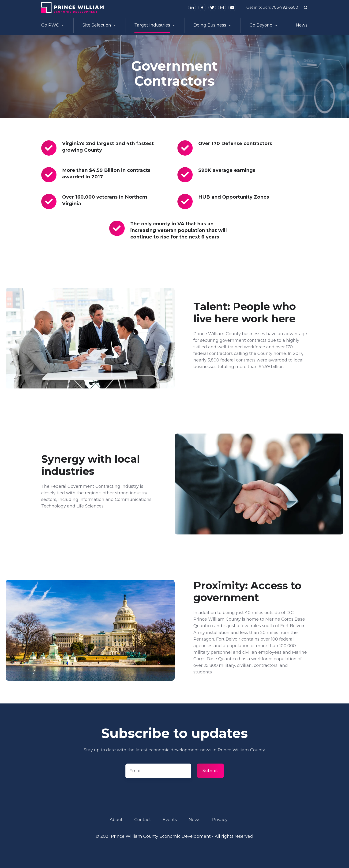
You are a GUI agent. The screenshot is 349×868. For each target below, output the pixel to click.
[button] (306, 8)
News (302, 25)
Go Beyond (261, 25)
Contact (143, 820)
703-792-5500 (285, 7)
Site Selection (97, 25)
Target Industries (152, 25)
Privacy (220, 820)
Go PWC (50, 25)
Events (170, 820)
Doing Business (210, 25)
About (116, 820)
